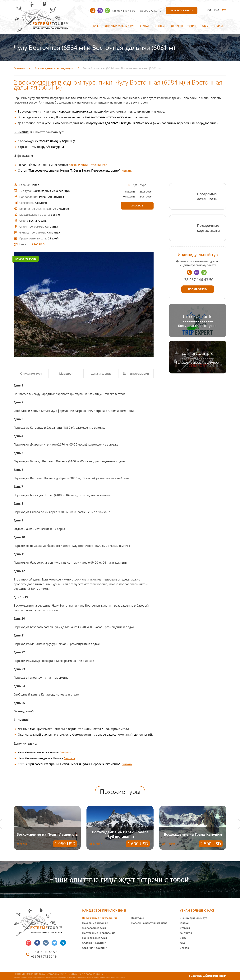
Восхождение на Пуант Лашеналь (47, 834)
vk (46, 943)
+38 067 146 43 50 (123, 11)
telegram (63, 943)
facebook (37, 943)
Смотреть (66, 752)
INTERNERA (220, 976)
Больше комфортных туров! (198, 362)
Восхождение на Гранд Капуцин (193, 834)
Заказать (137, 206)
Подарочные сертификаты (209, 228)
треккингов (99, 165)
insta (29, 943)
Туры (96, 26)
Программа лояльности (207, 196)
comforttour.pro (198, 353)
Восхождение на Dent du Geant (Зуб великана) (120, 834)
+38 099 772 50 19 (150, 11)
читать (127, 170)
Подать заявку (198, 289)
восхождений (78, 165)
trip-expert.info (198, 316)
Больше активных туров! (198, 326)
